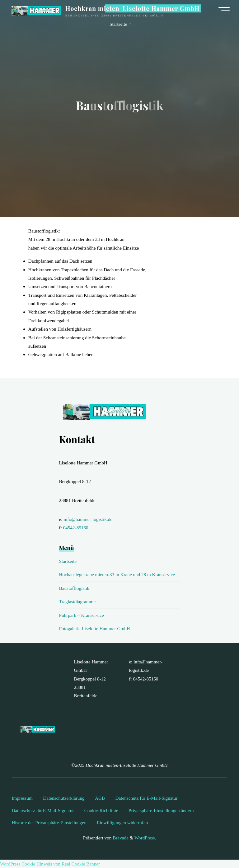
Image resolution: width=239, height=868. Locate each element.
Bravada (120, 838)
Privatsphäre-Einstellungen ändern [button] (161, 810)
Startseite (68, 561)
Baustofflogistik (74, 588)
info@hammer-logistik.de (88, 519)
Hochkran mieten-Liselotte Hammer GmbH (132, 8)
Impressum (22, 798)
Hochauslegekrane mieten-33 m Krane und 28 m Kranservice (117, 574)
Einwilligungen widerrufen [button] (122, 823)
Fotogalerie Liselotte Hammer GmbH (95, 628)
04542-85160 (76, 528)
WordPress (145, 838)
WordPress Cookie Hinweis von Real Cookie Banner (50, 864)
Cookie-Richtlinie (101, 810)
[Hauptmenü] (224, 10)
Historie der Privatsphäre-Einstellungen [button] (49, 823)
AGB (100, 798)
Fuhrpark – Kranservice (82, 615)
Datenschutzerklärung (64, 798)
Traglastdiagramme (77, 601)
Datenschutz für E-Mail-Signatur (147, 798)
